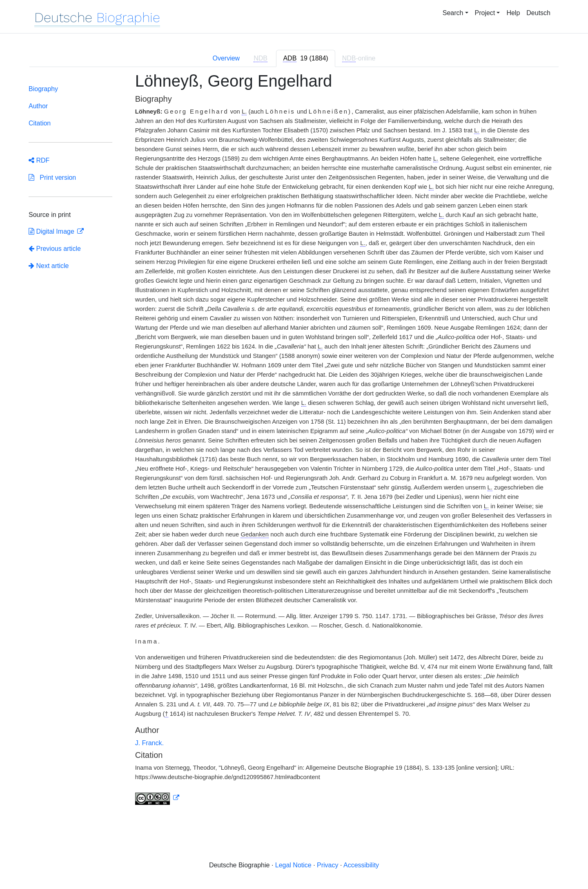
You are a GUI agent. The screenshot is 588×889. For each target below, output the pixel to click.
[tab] (305, 58)
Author (38, 106)
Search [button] (453, 13)
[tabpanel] (294, 443)
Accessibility (361, 865)
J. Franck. (149, 743)
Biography (43, 89)
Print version (52, 178)
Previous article (55, 249)
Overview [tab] (226, 58)
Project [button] (485, 13)
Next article (49, 266)
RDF (39, 160)
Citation (40, 123)
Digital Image (52, 231)
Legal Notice (293, 865)
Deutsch (538, 13)
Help (513, 13)
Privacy (327, 865)
